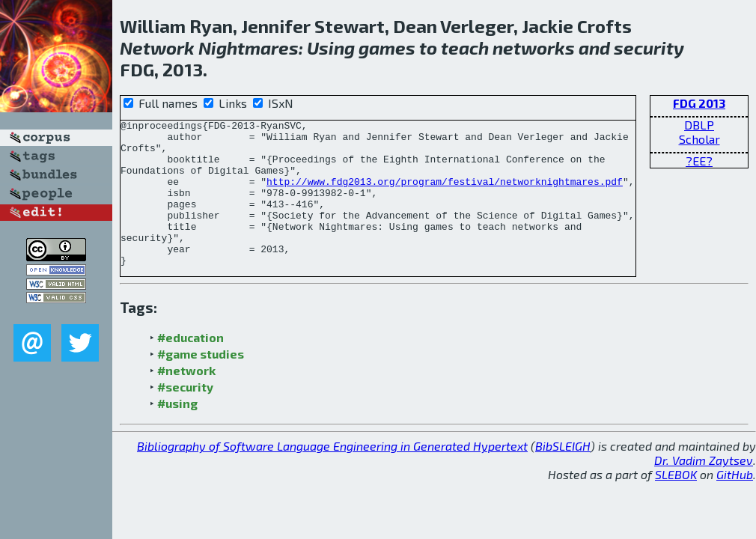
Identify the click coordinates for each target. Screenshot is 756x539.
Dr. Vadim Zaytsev (704, 489)
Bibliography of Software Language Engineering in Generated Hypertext (332, 475)
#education (190, 366)
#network (186, 399)
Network (157, 48)
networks (534, 48)
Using (331, 48)
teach (465, 48)
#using (177, 432)
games (387, 48)
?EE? (699, 161)
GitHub (735, 503)
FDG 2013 (699, 103)
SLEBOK (676, 503)
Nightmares (249, 48)
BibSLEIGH (563, 475)
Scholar (699, 139)
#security (185, 416)
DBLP (699, 125)
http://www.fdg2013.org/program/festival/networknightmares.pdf (445, 195)
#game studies (201, 383)
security (649, 48)
